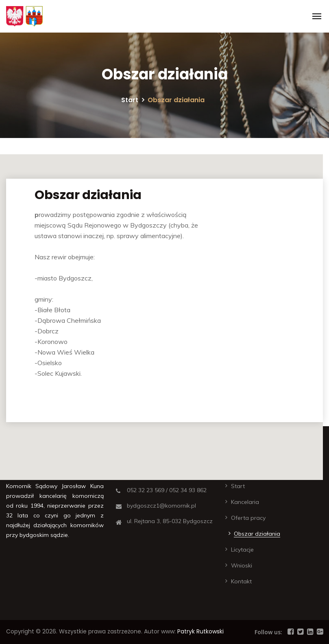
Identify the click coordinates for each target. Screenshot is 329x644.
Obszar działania (257, 534)
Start (130, 100)
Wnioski (242, 565)
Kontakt (241, 581)
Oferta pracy (248, 518)
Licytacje (242, 550)
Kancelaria (245, 502)
